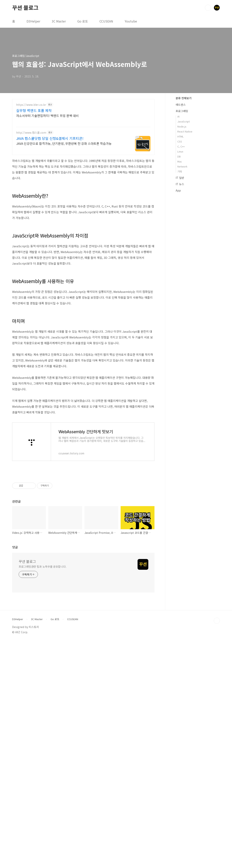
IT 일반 (180, 178)
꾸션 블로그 (25, 7)
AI (178, 116)
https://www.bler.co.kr (31, 105)
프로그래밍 (182, 111)
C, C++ (181, 146)
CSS (180, 141)
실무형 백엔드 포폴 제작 (34, 110)
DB (179, 156)
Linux (180, 151)
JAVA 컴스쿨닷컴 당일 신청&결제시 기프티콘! (50, 138)
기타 (180, 171)
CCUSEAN (106, 21)
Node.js (182, 126)
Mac (180, 161)
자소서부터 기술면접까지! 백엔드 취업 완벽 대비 (47, 115)
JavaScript (184, 121)
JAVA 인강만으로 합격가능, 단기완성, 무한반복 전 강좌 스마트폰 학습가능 (64, 143)
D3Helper (33, 21)
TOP (217, 728)
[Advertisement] (83, 299)
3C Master (59, 21)
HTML (181, 136)
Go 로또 (83, 21)
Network (182, 166)
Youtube (131, 21)
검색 (208, 8)
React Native (185, 131)
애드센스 (181, 105)
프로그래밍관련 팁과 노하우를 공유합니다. (43, 674)
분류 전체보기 (184, 98)
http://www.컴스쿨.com (31, 133)
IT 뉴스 (180, 184)
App (178, 190)
